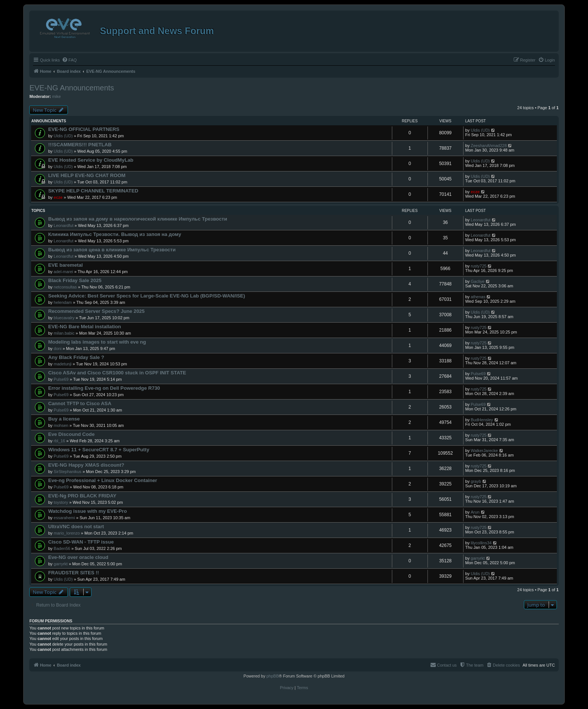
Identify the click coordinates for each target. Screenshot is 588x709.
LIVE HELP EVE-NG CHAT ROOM (87, 175)
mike (56, 96)
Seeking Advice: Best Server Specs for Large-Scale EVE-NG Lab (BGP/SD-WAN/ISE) (146, 296)
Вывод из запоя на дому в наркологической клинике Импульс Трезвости (137, 219)
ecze (58, 197)
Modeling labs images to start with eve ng (97, 342)
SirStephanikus (67, 472)
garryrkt (61, 564)
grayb (476, 481)
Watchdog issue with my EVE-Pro (87, 511)
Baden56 (62, 548)
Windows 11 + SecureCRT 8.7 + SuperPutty (99, 450)
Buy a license (64, 419)
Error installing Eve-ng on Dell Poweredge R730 (104, 388)
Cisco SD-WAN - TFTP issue (81, 542)
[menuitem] (69, 60)
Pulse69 (61, 379)
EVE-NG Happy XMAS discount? (86, 465)
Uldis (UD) (63, 136)
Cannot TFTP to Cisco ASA (80, 403)
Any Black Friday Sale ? (76, 357)
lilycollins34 (481, 543)
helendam (63, 302)
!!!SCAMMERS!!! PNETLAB (80, 145)
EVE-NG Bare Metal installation (84, 327)
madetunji (63, 364)
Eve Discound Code (71, 434)
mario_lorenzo (67, 533)
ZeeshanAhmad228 (489, 146)
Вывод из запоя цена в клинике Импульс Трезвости (112, 250)
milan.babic (64, 333)
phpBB (272, 676)
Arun (475, 512)
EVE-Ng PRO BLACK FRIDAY (82, 496)
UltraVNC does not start (76, 526)
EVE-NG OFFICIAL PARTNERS (84, 129)
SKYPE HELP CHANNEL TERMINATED (93, 191)
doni (58, 348)
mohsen (61, 425)
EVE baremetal (65, 265)
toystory (61, 502)
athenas (478, 297)
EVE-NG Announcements (72, 88)
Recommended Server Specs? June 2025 (96, 311)
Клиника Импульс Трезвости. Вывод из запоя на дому (115, 234)
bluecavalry (64, 318)
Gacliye (478, 281)
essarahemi (64, 518)
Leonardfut (64, 225)
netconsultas (65, 287)
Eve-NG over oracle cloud (78, 557)
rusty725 (478, 266)
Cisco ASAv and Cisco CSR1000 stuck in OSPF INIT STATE (117, 373)
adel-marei (63, 272)
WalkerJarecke (484, 451)
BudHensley (482, 420)
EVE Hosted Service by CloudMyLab (91, 160)
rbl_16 (59, 441)
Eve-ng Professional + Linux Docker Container (103, 480)
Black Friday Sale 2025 (75, 280)
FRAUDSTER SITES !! (73, 573)
